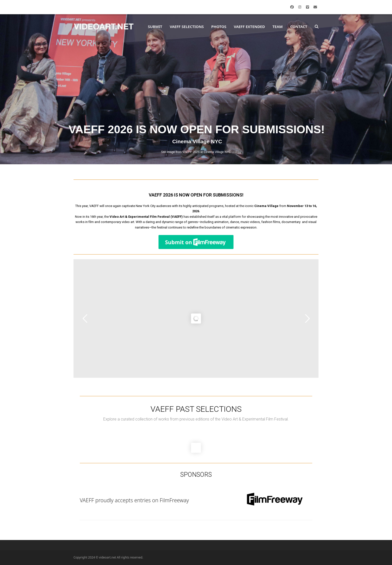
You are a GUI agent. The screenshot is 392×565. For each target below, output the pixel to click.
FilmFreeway (174, 500)
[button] (317, 27)
